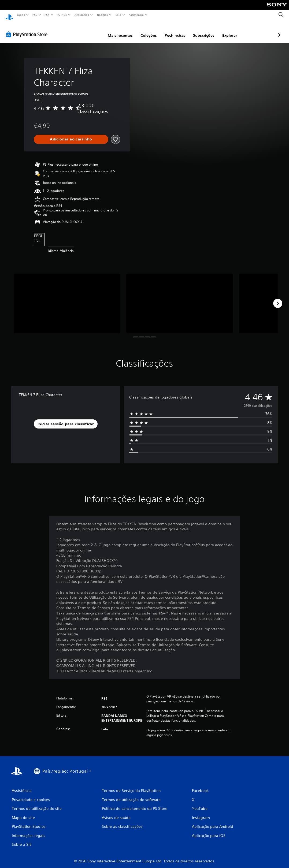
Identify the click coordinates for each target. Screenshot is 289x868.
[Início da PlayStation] (9, 15)
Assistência (136, 15)
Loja (118, 15)
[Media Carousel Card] (67, 299)
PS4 (47, 15)
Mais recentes (92, 30)
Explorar (201, 30)
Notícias (102, 15)
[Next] (278, 298)
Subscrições (175, 30)
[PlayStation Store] (28, 29)
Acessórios (81, 15)
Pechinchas (147, 30)
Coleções (120, 30)
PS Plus (62, 15)
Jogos (21, 15)
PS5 (35, 15)
